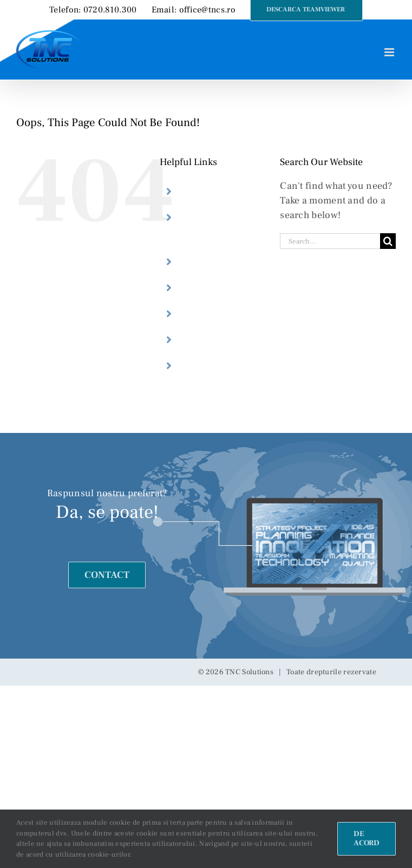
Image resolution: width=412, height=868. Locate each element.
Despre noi (213, 262)
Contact (204, 366)
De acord (367, 839)
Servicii (204, 288)
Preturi (202, 340)
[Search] (388, 241)
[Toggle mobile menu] (390, 52)
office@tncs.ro (207, 10)
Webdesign (212, 314)
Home (200, 192)
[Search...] (330, 241)
